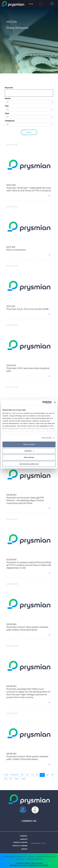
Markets (24, 839)
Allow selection (29, 457)
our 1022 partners (16, 413)
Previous (15, 775)
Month (8, 98)
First (6, 775)
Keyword (9, 88)
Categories (10, 121)
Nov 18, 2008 (12, 207)
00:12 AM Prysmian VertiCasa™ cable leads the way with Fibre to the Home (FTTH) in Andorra (29, 188)
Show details (46, 438)
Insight (24, 849)
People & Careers (20, 846)
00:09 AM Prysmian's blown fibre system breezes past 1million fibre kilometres (27, 627)
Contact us (29, 821)
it (32, 4)
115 (32, 775)
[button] (52, 4)
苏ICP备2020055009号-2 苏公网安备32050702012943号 (29, 865)
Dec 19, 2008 (12, 145)
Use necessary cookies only (29, 464)
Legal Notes (40, 857)
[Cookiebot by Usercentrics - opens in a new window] (42, 402)
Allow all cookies (29, 444)
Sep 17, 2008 (12, 519)
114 (27, 775)
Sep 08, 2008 (12, 646)
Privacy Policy (50, 857)
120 (6, 779)
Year (7, 106)
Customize (29, 451)
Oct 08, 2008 (12, 325)
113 (22, 775)
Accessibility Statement (34, 859)
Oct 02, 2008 (12, 387)
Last (23, 779)
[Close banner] (55, 402)
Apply (29, 132)
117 (42, 775)
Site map (31, 857)
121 (11, 779)
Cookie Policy (20, 859)
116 (37, 775)
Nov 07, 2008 (12, 266)
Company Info (22, 857)
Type (7, 113)
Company (24, 836)
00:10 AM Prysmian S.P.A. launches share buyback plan (28, 368)
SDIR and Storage (9, 857)
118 (47, 775)
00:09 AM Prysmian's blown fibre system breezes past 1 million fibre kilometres (27, 756)
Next (17, 779)
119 (52, 775)
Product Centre (20, 842)
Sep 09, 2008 (12, 584)
